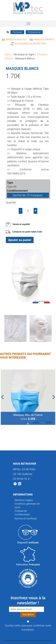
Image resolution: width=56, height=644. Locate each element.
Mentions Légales (24, 500)
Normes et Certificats (26, 519)
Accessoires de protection (28, 44)
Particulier (17, 32)
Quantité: (11, 202)
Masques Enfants (42, 39)
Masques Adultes (14, 39)
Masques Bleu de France (28, 415)
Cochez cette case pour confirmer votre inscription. (28, 628)
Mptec (8, 54)
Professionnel (34, 32)
